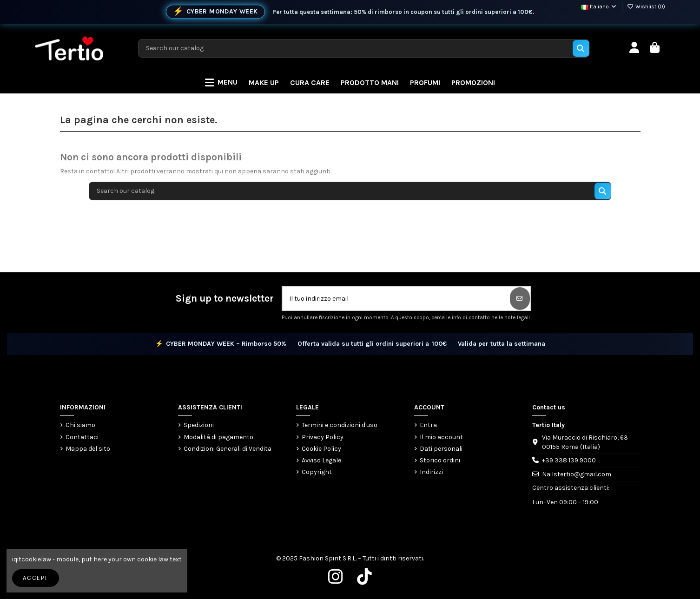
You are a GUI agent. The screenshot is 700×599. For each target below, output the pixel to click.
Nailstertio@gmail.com (577, 474)
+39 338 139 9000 (569, 460)
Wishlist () (646, 7)
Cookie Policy (321, 449)
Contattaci (82, 437)
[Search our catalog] (581, 48)
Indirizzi (431, 472)
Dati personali (441, 449)
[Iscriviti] (520, 299)
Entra (428, 425)
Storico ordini (440, 460)
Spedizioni (199, 425)
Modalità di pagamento (218, 437)
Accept (35, 578)
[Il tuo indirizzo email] (396, 299)
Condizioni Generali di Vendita (228, 449)
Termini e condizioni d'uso (340, 425)
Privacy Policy (323, 437)
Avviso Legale (321, 460)
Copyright (317, 472)
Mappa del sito (88, 449)
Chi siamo (80, 425)
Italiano (599, 7)
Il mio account (441, 437)
